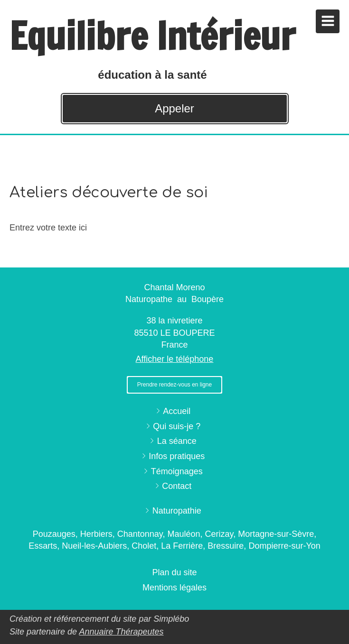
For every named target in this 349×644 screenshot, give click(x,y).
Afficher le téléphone (175, 359)
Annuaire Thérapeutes (121, 632)
